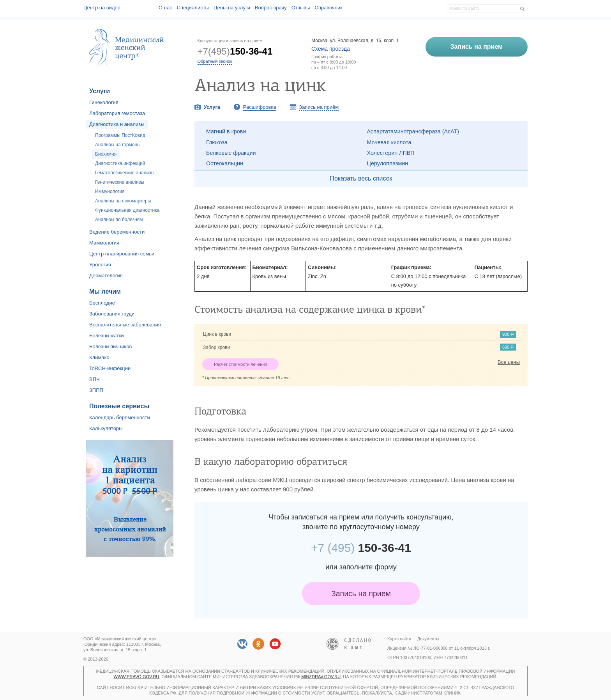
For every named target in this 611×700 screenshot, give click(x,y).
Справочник (328, 8)
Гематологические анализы (125, 173)
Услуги (100, 91)
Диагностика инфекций (120, 163)
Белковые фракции (231, 153)
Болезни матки (107, 336)
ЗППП (96, 390)
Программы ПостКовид (120, 135)
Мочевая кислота (389, 142)
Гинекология (104, 102)
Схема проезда (331, 49)
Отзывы (301, 8)
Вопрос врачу (271, 8)
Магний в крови (226, 131)
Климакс (99, 357)
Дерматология (106, 276)
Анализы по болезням (119, 220)
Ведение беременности (117, 232)
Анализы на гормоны (118, 145)
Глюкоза (217, 142)
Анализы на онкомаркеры (123, 201)
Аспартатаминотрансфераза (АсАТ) (413, 131)
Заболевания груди (112, 314)
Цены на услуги (232, 8)
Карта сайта (399, 639)
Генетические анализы (120, 182)
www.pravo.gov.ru (137, 677)
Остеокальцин (225, 163)
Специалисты (193, 8)
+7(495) (235, 51)
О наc (165, 8)
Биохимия (106, 154)
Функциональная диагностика (127, 210)
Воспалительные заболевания (125, 325)
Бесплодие (102, 303)
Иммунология (110, 191)
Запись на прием (361, 594)
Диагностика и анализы (117, 124)
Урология (100, 265)
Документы (428, 639)
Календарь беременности (120, 417)
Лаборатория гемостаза (117, 113)
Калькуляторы (106, 428)
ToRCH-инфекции (110, 368)
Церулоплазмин (388, 163)
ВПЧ (94, 379)
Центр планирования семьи (122, 254)
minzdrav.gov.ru (321, 677)
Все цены (509, 362)
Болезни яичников (111, 346)
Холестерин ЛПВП (391, 153)
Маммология (104, 243)
